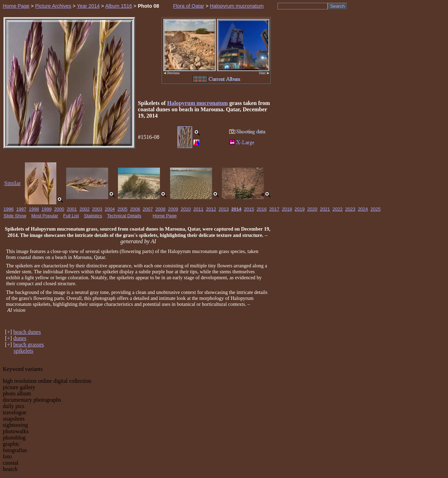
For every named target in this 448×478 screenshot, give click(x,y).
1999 (46, 209)
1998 (34, 209)
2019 (300, 209)
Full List (71, 216)
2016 (262, 209)
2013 (224, 209)
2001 (72, 209)
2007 (148, 209)
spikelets (23, 351)
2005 (122, 209)
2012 (211, 209)
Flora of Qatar (188, 6)
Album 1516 (118, 6)
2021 (325, 209)
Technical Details (124, 216)
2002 (85, 209)
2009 (173, 209)
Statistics (93, 216)
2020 (312, 209)
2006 (135, 209)
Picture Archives (53, 6)
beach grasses (29, 345)
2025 (376, 209)
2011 (198, 209)
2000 (59, 209)
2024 (363, 209)
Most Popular (45, 216)
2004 (110, 209)
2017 (274, 209)
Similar (12, 183)
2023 (350, 209)
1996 (9, 209)
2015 (249, 209)
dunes (20, 338)
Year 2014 (88, 6)
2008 (160, 209)
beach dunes (27, 332)
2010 (186, 209)
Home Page (16, 6)
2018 (287, 209)
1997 (21, 209)
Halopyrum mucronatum (237, 6)
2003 (97, 209)
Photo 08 (149, 6)
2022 (338, 209)
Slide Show (15, 216)
